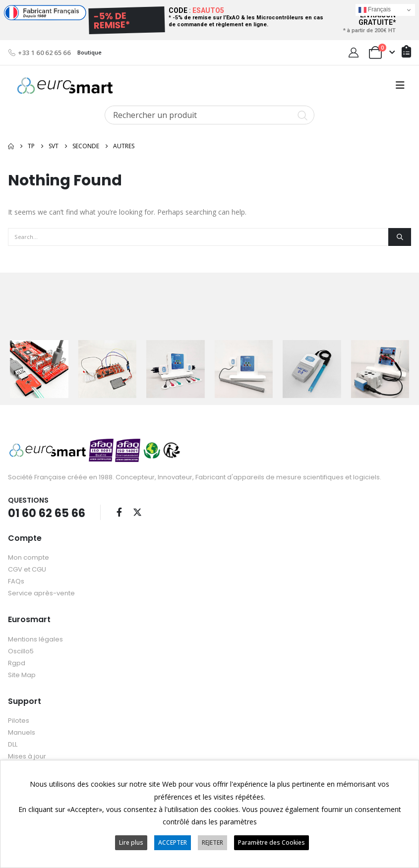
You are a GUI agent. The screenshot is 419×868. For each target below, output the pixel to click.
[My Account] (354, 53)
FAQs (16, 581)
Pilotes (19, 720)
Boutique (90, 52)
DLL (13, 744)
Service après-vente (41, 593)
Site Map (22, 674)
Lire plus (131, 842)
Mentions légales (35, 639)
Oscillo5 (21, 651)
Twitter (137, 512)
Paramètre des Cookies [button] (271, 842)
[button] (400, 85)
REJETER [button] (212, 842)
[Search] (400, 237)
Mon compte (29, 557)
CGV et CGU (27, 569)
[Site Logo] (65, 86)
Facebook (119, 512)
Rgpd (17, 663)
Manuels (22, 732)
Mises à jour (27, 756)
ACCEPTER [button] (173, 842)
